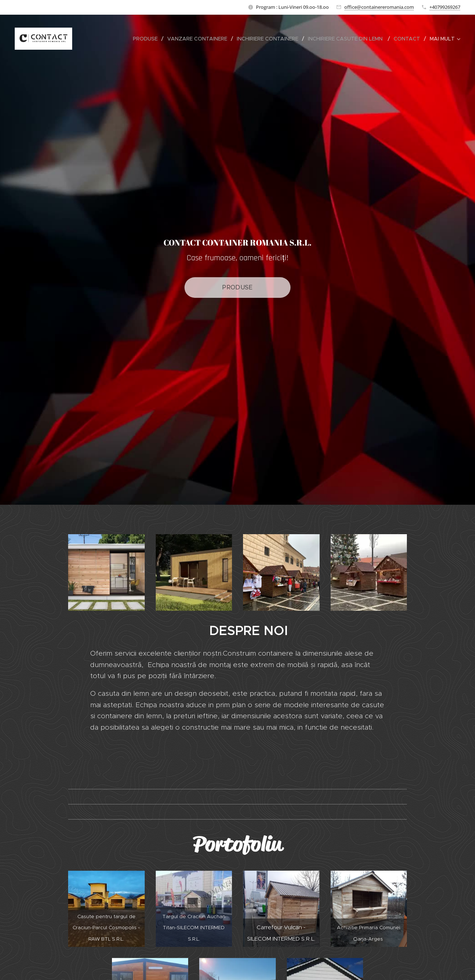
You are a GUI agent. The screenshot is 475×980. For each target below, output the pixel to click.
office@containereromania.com (379, 7)
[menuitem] (147, 39)
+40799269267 (445, 7)
